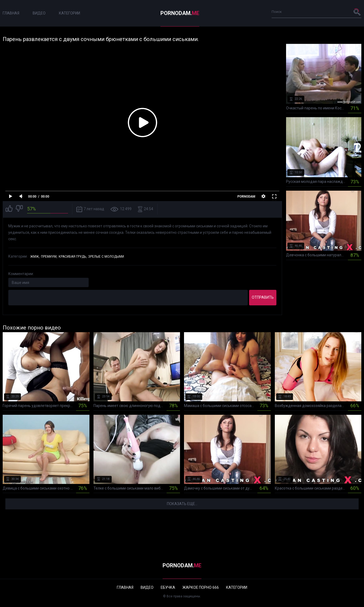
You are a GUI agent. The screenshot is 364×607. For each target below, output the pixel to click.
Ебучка (168, 587)
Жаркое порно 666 (201, 587)
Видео (39, 13)
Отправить (263, 297)
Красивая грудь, (73, 257)
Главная (11, 13)
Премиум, (49, 257)
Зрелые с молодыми (106, 257)
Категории (70, 13)
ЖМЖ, (35, 257)
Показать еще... (182, 504)
